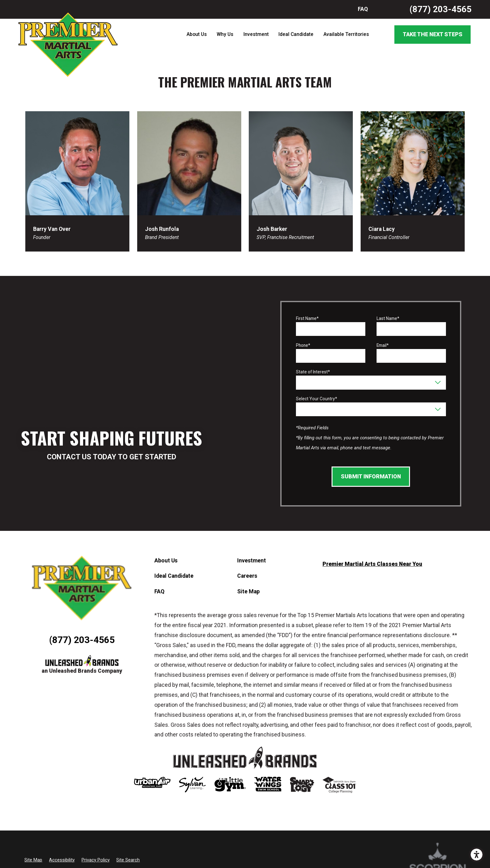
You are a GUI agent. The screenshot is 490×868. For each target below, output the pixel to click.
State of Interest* (313, 372)
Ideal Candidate (296, 34)
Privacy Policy (96, 860)
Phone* (303, 345)
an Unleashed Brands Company (82, 671)
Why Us (225, 34)
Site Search (128, 860)
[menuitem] (197, 35)
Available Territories (346, 34)
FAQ (363, 9)
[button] (477, 855)
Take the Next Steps (433, 34)
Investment (256, 34)
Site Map (248, 591)
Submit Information (371, 476)
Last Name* (388, 318)
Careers (247, 576)
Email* (383, 345)
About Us (197, 34)
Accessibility (62, 860)
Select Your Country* (317, 399)
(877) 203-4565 (440, 9)
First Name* (307, 318)
